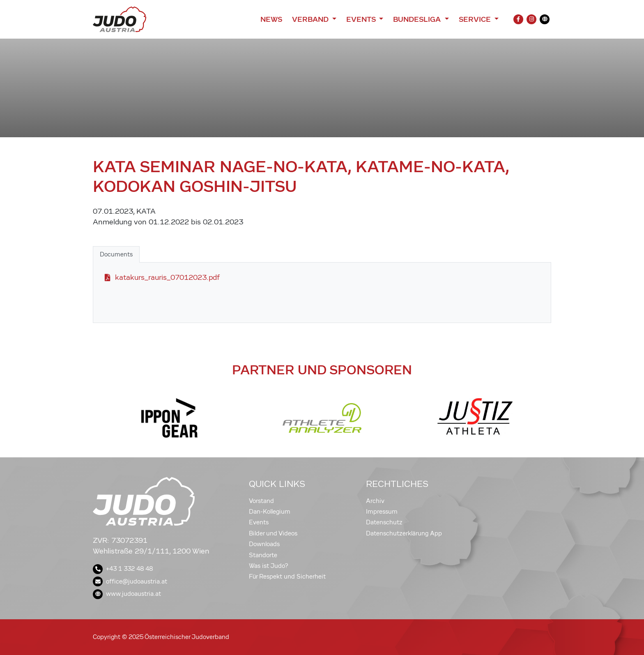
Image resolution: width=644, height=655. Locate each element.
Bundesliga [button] (418, 19)
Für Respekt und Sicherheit (287, 577)
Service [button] (476, 19)
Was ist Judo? (269, 566)
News (271, 19)
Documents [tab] (116, 254)
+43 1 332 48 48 (123, 569)
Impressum (382, 512)
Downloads (264, 544)
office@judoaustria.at (130, 581)
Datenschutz (384, 522)
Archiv (375, 501)
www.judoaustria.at (127, 594)
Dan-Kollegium (270, 512)
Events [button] (362, 19)
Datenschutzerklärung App (404, 533)
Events (259, 522)
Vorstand (261, 501)
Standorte (263, 555)
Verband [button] (311, 19)
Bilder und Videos (273, 533)
